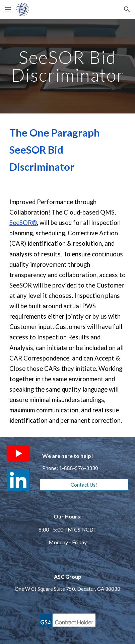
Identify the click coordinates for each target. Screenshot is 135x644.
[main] (68, 66)
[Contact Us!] (84, 485)
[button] (8, 9)
